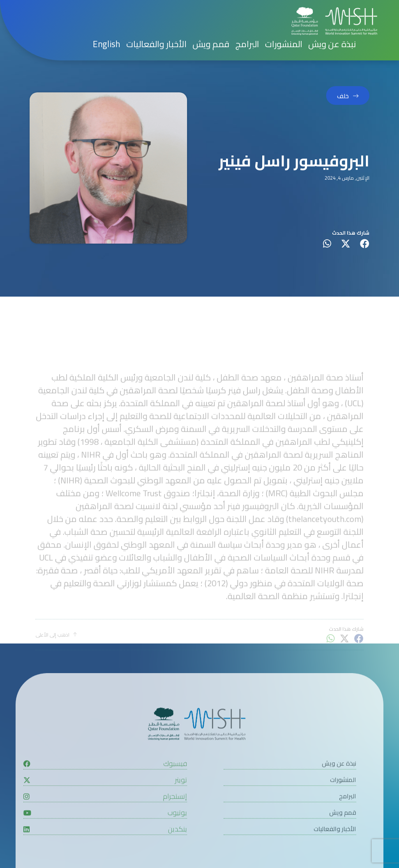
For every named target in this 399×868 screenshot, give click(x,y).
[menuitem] (107, 44)
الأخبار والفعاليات (156, 44)
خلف (343, 96)
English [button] (107, 44)
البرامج (247, 44)
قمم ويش (211, 44)
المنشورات (284, 44)
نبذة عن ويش (332, 44)
